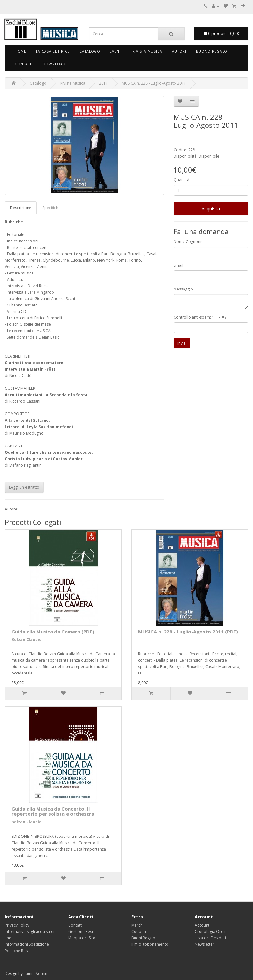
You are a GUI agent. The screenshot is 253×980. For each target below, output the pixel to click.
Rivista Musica (147, 51)
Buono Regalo (212, 51)
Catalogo (90, 51)
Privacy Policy (17, 925)
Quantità (181, 180)
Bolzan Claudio (27, 639)
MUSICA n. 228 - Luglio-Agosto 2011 (154, 83)
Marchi (137, 925)
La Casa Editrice (53, 51)
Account (202, 925)
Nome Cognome (189, 242)
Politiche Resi (17, 951)
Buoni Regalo (143, 938)
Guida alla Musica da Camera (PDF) (53, 632)
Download (54, 64)
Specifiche (51, 208)
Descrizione (21, 208)
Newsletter (204, 944)
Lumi (28, 973)
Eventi (116, 51)
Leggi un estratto (24, 487)
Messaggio (183, 289)
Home (20, 51)
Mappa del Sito (82, 938)
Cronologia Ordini (211, 931)
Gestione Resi (81, 931)
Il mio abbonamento (150, 944)
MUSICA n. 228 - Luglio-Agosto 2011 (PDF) (188, 632)
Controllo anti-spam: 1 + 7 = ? (200, 317)
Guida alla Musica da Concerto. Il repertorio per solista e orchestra (53, 811)
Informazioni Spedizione (27, 944)
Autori (179, 51)
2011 (103, 83)
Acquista (211, 208)
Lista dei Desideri (210, 938)
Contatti (24, 64)
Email (178, 265)
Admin (41, 973)
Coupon (139, 931)
